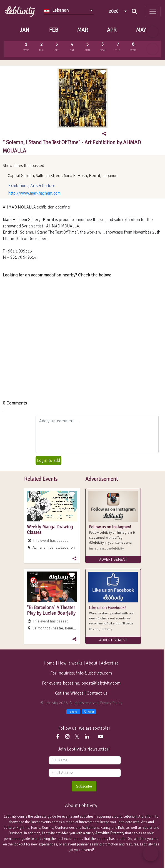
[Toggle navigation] (153, 11)
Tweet (89, 712)
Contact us (97, 693)
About (92, 663)
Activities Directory (110, 833)
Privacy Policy (111, 703)
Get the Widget (70, 693)
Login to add (48, 460)
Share (73, 712)
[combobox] (69, 10)
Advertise (110, 663)
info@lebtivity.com (94, 673)
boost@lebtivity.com (101, 683)
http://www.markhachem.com (34, 193)
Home (49, 663)
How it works (70, 663)
